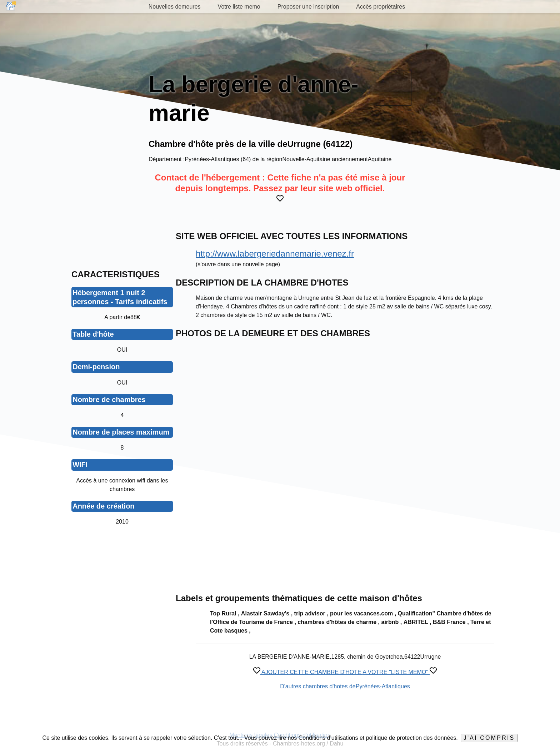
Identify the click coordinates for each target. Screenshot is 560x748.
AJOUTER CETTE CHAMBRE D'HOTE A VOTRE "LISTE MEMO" (345, 672)
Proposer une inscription (308, 7)
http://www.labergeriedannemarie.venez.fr (275, 254)
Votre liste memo (239, 7)
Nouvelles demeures (175, 7)
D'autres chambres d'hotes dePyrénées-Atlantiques (345, 686)
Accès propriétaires (381, 7)
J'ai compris (489, 738)
